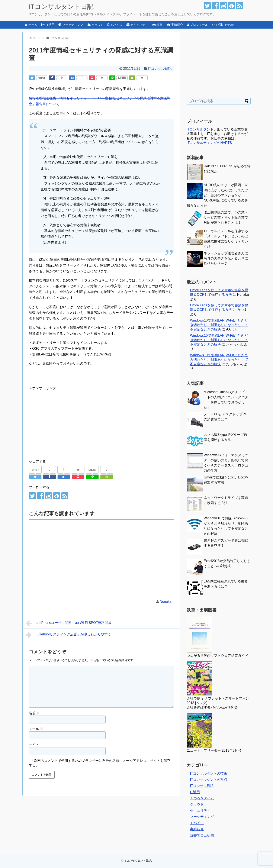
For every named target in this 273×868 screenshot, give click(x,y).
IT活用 (195, 792)
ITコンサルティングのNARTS (209, 143)
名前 (34, 713)
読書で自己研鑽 (202, 835)
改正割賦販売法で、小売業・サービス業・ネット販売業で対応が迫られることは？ (226, 217)
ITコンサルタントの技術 (209, 773)
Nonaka (166, 602)
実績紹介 (197, 829)
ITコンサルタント (200, 129)
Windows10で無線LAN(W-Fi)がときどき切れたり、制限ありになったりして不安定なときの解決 (219, 325)
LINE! (122, 78)
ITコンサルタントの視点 (209, 780)
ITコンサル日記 (160, 69)
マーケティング (202, 817)
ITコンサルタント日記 (61, 7)
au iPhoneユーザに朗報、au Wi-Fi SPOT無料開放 (69, 623)
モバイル (197, 823)
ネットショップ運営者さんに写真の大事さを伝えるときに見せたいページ (226, 258)
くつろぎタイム (202, 798)
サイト (34, 745)
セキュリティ (200, 811)
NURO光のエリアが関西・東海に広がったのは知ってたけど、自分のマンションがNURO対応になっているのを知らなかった (217, 195)
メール (36, 729)
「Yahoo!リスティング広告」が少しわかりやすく (68, 635)
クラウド (197, 804)
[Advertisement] (65, 421)
